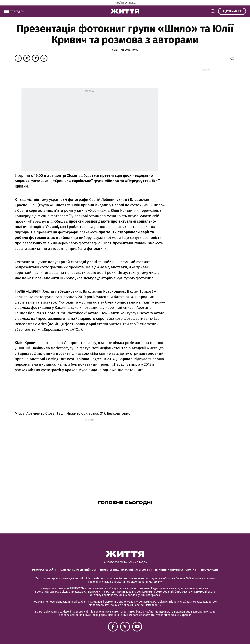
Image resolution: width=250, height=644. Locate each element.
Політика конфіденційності (78, 570)
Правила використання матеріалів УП (126, 570)
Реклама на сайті (44, 570)
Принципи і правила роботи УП (177, 570)
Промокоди (209, 570)
